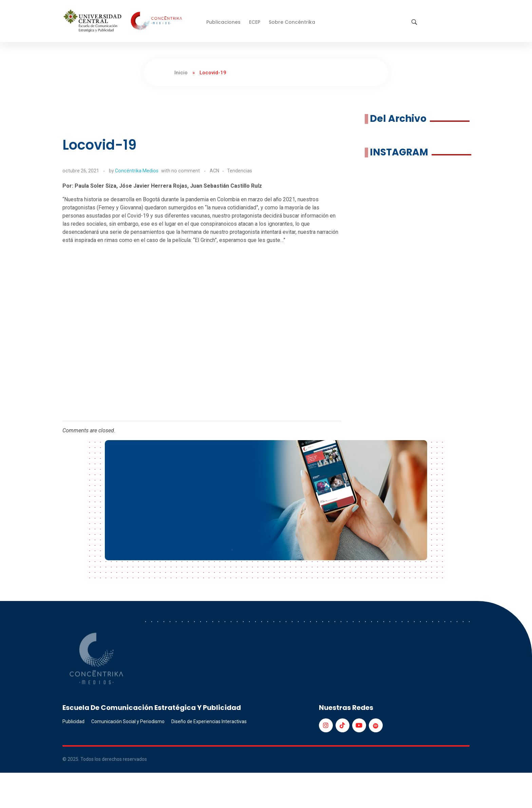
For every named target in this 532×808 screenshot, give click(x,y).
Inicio (181, 73)
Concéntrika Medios (137, 171)
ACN (214, 171)
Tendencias (240, 171)
